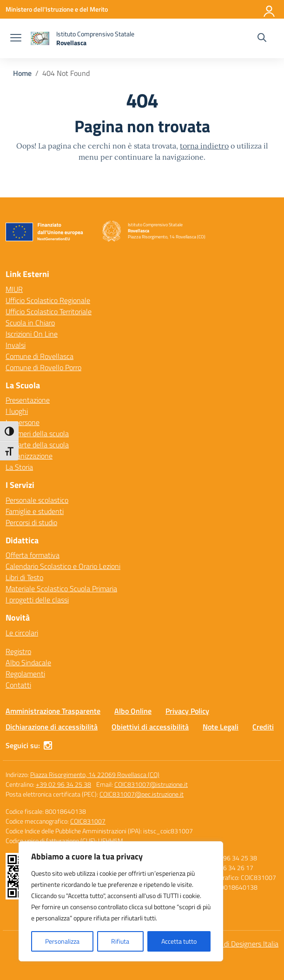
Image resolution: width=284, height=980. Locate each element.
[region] (121, 901)
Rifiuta (120, 941)
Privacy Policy (187, 711)
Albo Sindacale (28, 662)
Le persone (23, 422)
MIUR (14, 289)
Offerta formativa (33, 555)
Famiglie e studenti (35, 511)
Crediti (263, 727)
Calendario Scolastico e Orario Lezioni (63, 566)
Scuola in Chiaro (30, 323)
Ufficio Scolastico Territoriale (49, 311)
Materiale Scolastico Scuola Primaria (61, 588)
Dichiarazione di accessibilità (52, 727)
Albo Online (133, 711)
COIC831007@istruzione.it (151, 784)
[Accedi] (270, 9)
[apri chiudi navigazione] (16, 39)
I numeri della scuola (37, 433)
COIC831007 (88, 821)
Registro (18, 651)
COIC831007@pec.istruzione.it (142, 794)
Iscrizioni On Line (32, 334)
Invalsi (16, 345)
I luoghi (17, 411)
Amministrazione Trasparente (53, 711)
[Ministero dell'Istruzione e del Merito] (57, 9)
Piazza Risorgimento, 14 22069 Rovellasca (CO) (95, 774)
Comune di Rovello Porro (43, 367)
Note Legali (221, 727)
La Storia (19, 467)
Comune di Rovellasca (40, 356)
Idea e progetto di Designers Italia (227, 944)
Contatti (18, 685)
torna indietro (204, 146)
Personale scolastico (37, 500)
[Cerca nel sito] (262, 39)
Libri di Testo (24, 577)
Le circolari (22, 633)
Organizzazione (29, 456)
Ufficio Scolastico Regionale (48, 300)
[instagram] (48, 745)
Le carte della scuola (37, 445)
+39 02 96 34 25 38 (63, 784)
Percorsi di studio (31, 522)
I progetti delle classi (37, 600)
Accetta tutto (179, 941)
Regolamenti (25, 674)
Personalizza (62, 941)
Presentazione (28, 400)
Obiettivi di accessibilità (150, 727)
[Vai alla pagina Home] (22, 73)
